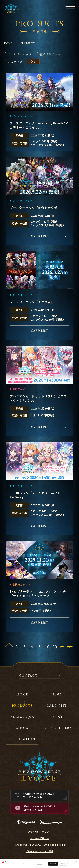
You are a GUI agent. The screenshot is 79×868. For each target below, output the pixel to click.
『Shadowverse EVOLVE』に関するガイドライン (39, 845)
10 (47, 647)
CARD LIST (49, 236)
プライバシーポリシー (39, 832)
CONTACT (28, 676)
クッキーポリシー (39, 838)
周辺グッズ (15, 62)
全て (33, 62)
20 (55, 647)
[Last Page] (70, 647)
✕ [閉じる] (77, 861)
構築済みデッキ (50, 54)
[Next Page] (62, 647)
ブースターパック (20, 54)
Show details (71, 864)
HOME (8, 43)
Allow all (53, 864)
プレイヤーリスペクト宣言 (40, 851)
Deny (63, 864)
